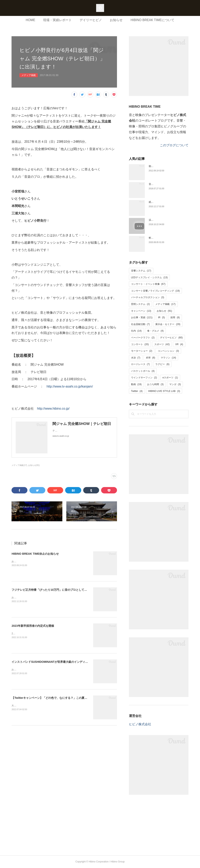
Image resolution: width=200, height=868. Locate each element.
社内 (136, 331)
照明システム (141, 304)
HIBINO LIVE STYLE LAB (164, 391)
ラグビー (162, 364)
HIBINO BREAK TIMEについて (152, 20)
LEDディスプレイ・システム (149, 277)
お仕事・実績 (142, 317)
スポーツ (162, 344)
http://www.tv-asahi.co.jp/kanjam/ (70, 386)
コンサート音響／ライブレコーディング (155, 291)
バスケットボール (143, 371)
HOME (30, 20)
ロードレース (141, 364)
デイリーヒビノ (91, 20)
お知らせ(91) (34, 465)
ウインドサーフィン (144, 378)
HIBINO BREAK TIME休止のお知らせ (35, 554)
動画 (136, 384)
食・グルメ (155, 331)
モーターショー (142, 351)
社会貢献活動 (141, 324)
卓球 (150, 358)
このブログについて (174, 145)
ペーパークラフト (143, 338)
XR (179, 344)
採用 (175, 317)
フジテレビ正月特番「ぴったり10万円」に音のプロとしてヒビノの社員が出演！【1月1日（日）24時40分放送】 (82, 590)
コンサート (140, 344)
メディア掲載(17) (19, 465)
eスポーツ (170, 378)
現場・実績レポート (57, 20)
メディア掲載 (29, 75)
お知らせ (116, 20)
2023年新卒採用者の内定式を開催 (33, 626)
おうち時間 (155, 384)
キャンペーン (141, 311)
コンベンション (168, 351)
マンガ (175, 384)
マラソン (168, 358)
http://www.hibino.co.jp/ (53, 409)
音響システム (141, 271)
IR (162, 317)
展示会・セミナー (168, 324)
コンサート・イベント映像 (148, 284)
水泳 (136, 358)
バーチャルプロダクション (148, 297)
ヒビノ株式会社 (140, 724)
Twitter (137, 391)
